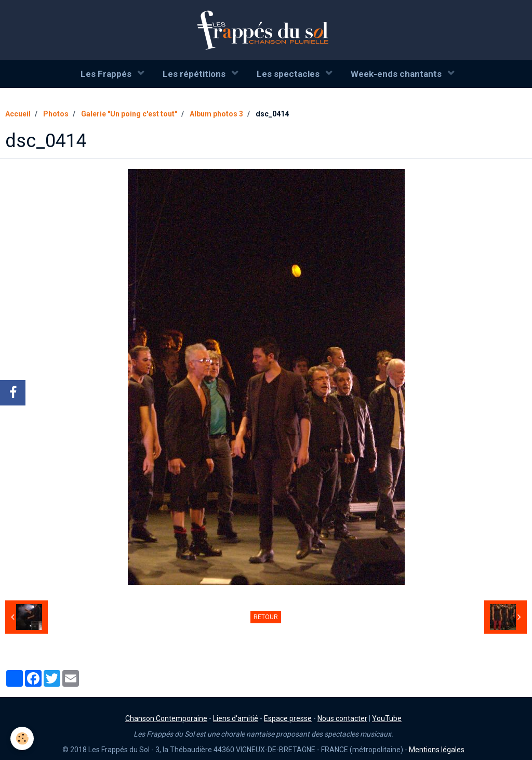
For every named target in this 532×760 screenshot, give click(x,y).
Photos (56, 114)
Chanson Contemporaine (166, 718)
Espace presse (288, 718)
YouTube (387, 718)
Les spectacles (289, 74)
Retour (266, 617)
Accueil (18, 114)
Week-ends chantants (397, 74)
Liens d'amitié (236, 718)
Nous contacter (342, 718)
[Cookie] (22, 738)
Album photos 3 (216, 114)
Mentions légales (437, 750)
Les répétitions (195, 74)
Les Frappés (107, 74)
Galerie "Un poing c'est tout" (129, 114)
